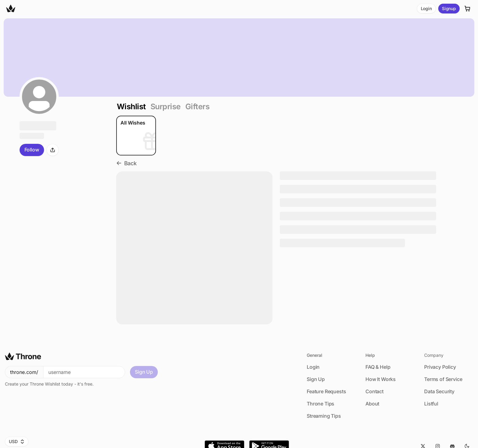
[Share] (53, 150)
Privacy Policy (440, 367)
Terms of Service (443, 379)
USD (17, 441)
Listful (431, 404)
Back (126, 163)
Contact (374, 391)
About (372, 404)
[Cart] (468, 9)
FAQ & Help (378, 367)
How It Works (381, 379)
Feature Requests (326, 391)
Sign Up (144, 372)
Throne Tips (321, 404)
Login (426, 8)
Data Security (439, 391)
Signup (449, 8)
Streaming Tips (324, 416)
